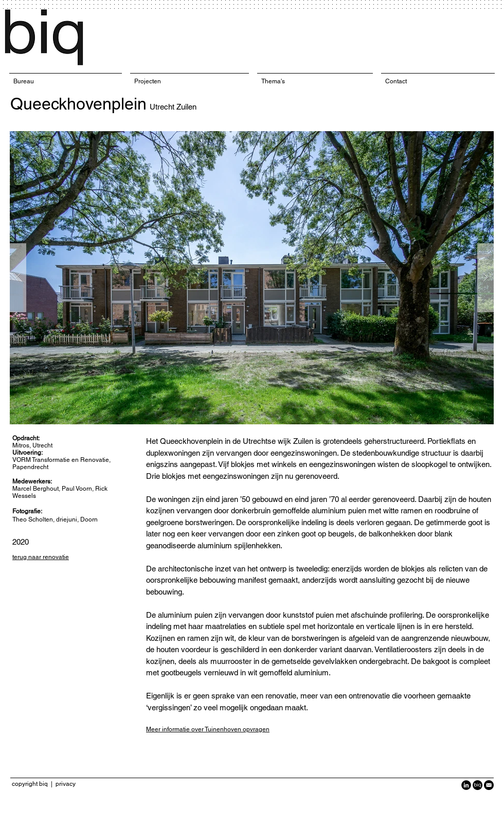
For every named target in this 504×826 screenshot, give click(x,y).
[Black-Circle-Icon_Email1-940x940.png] (489, 785)
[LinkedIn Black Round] (466, 785)
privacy (66, 784)
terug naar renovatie (41, 557)
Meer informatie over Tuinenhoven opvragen (208, 729)
